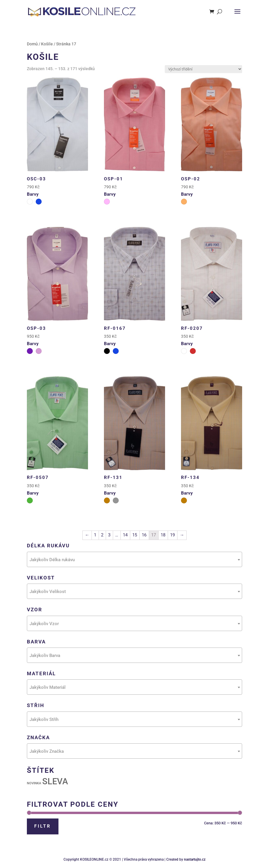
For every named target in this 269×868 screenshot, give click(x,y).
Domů (32, 44)
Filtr (43, 826)
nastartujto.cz (195, 859)
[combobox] (134, 559)
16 (144, 535)
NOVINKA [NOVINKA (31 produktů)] (34, 783)
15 (135, 535)
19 (172, 535)
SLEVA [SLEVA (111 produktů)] (55, 781)
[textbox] (134, 560)
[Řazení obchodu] (203, 69)
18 (163, 535)
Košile (47, 44)
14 (125, 535)
